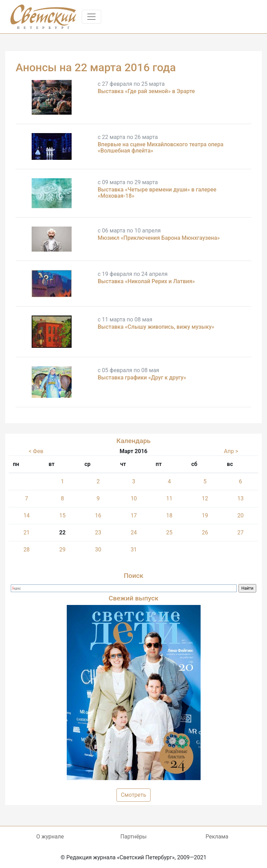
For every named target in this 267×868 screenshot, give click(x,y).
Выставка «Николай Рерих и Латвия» (146, 281)
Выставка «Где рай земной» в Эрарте (146, 91)
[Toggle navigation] (91, 17)
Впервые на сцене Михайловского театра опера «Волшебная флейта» (161, 148)
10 (134, 498)
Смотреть (134, 795)
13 (241, 498)
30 (98, 550)
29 (62, 550)
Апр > (231, 451)
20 (241, 515)
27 (241, 533)
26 (205, 533)
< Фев (36, 451)
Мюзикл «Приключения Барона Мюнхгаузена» (159, 238)
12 (205, 498)
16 (98, 515)
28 (26, 550)
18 (169, 515)
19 (205, 515)
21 (26, 533)
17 (134, 515)
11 (169, 498)
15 (62, 515)
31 (134, 550)
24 (134, 533)
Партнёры (133, 837)
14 (26, 515)
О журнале (50, 837)
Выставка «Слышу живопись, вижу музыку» (156, 327)
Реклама (217, 837)
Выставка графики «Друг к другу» (142, 378)
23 (98, 533)
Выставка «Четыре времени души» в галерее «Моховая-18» (157, 193)
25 (169, 533)
